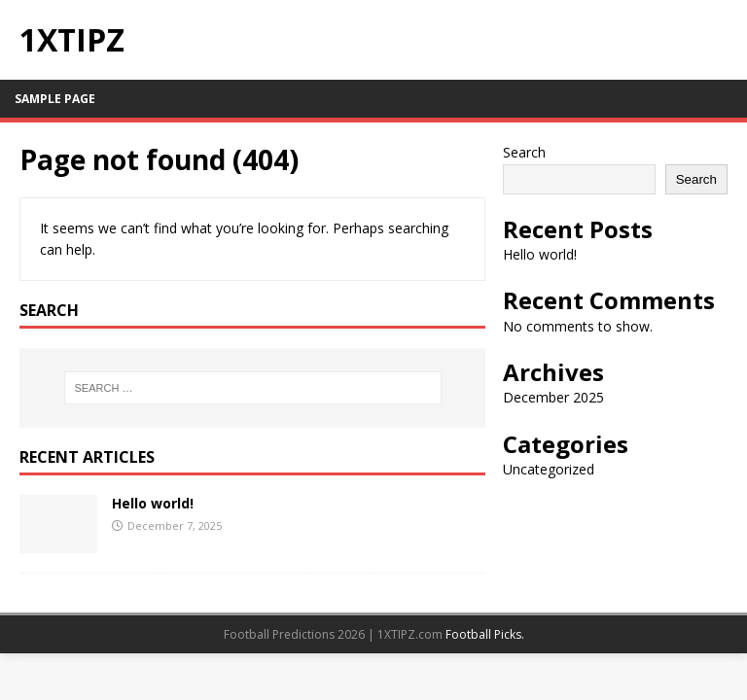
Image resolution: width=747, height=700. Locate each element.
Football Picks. (485, 634)
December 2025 (553, 397)
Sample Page (55, 99)
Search (524, 152)
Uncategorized (549, 469)
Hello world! (153, 503)
